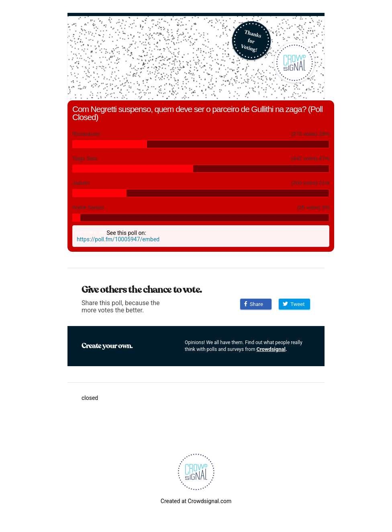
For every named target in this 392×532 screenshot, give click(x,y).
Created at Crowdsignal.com (196, 501)
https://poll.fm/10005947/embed (118, 239)
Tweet (294, 304)
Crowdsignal (271, 349)
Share (254, 304)
